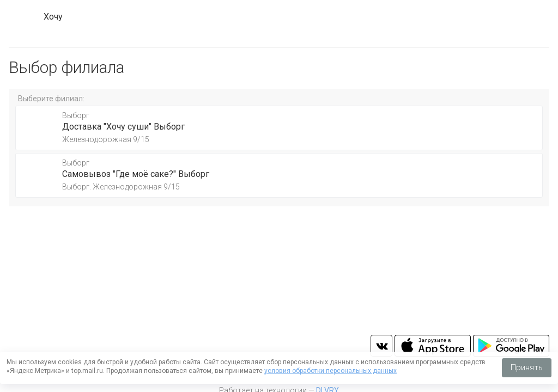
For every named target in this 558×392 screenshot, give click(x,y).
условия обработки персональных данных (330, 371)
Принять (527, 367)
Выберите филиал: (51, 99)
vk (381, 346)
